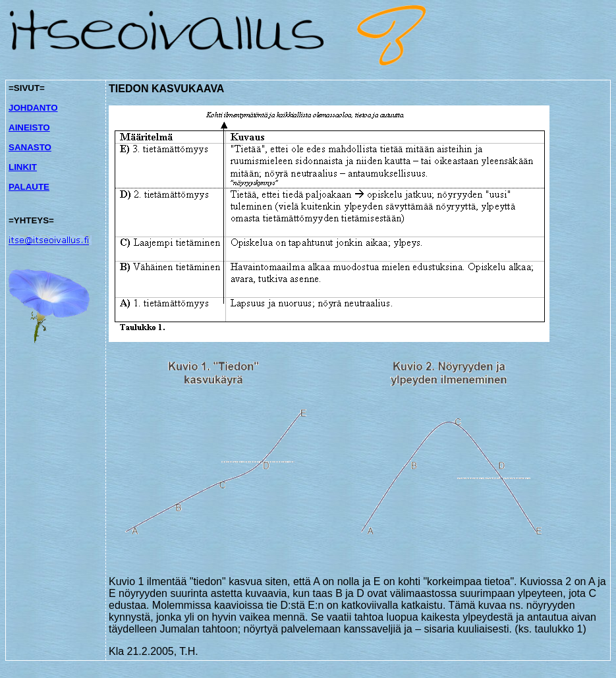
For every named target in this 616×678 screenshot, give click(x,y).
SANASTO (30, 147)
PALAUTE (29, 187)
